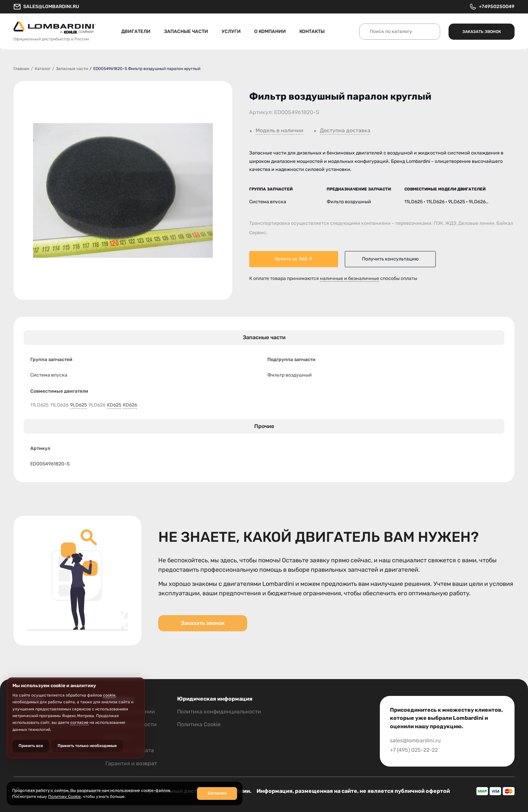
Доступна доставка (345, 131)
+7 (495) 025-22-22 (414, 750)
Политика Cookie (199, 724)
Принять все (31, 746)
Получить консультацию (390, 259)
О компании (270, 31)
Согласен (217, 793)
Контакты (312, 31)
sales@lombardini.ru (46, 7)
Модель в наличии (279, 131)
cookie (109, 695)
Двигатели (136, 31)
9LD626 (97, 405)
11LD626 (59, 405)
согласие (79, 722)
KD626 (130, 405)
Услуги (231, 31)
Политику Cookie (64, 797)
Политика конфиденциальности (219, 712)
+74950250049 (492, 7)
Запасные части (186, 31)
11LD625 (39, 405)
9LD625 (78, 405)
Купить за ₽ (294, 259)
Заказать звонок (482, 32)
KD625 (114, 405)
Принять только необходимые (87, 746)
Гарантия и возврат (131, 763)
